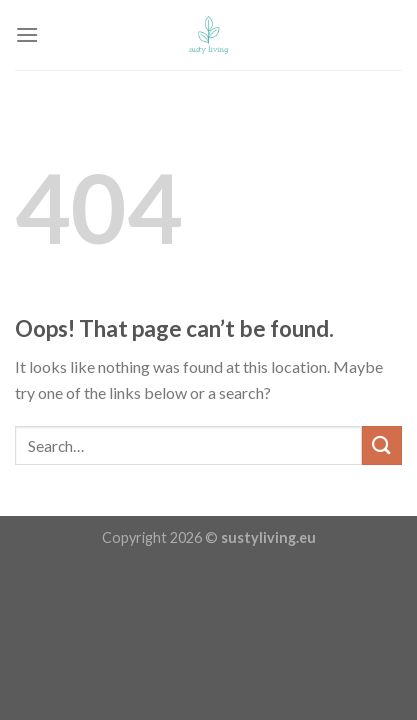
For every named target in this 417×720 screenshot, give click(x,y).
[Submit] (382, 445)
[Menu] (27, 34)
